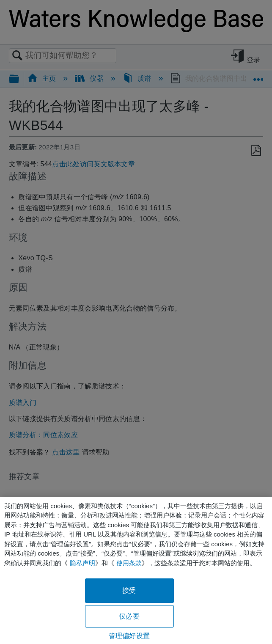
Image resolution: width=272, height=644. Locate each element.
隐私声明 (82, 563)
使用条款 (129, 563)
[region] (136, 571)
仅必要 (129, 616)
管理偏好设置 (129, 636)
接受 (129, 590)
